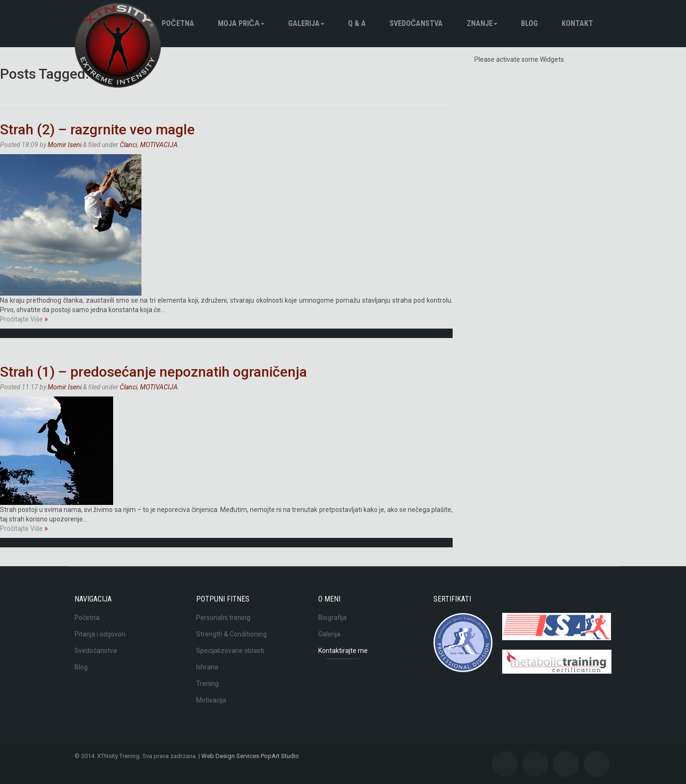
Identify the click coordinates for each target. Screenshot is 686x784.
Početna (178, 23)
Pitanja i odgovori (100, 634)
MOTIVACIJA (159, 145)
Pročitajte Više (24, 319)
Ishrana (207, 667)
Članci (128, 145)
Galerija (306, 23)
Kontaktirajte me (343, 651)
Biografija (332, 618)
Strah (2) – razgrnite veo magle (97, 129)
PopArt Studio (280, 756)
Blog (81, 667)
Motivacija (211, 700)
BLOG (529, 23)
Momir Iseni (65, 145)
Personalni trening (223, 618)
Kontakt (577, 23)
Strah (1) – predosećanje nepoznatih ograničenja (153, 372)
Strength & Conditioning (231, 634)
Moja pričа (241, 23)
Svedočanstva (416, 23)
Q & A (357, 23)
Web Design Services (230, 756)
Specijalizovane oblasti (230, 651)
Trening (207, 684)
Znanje (482, 23)
